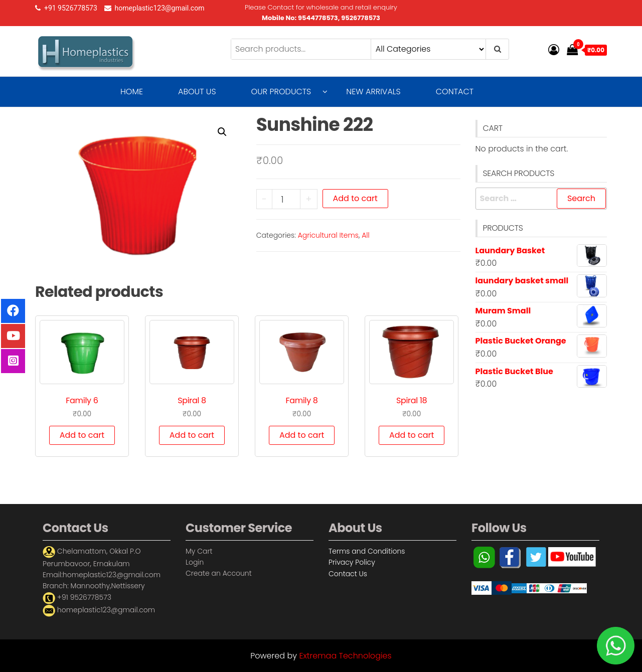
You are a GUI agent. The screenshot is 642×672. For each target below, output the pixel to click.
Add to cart (355, 198)
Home (132, 92)
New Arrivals (373, 92)
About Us (197, 92)
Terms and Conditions (367, 551)
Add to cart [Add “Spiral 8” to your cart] (192, 435)
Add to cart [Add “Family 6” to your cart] (82, 435)
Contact (455, 92)
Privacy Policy (352, 562)
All (366, 235)
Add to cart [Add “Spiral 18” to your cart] (412, 435)
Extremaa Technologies (345, 656)
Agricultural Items (328, 235)
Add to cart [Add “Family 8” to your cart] (302, 435)
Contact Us (348, 574)
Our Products (281, 92)
